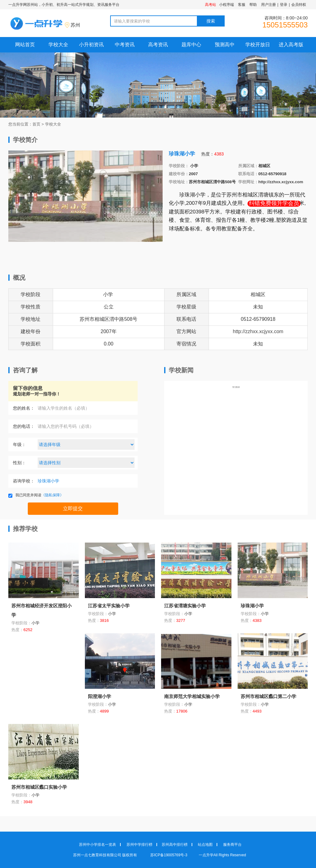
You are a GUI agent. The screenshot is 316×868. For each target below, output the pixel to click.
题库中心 (191, 45)
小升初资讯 (91, 45)
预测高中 (225, 45)
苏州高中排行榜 (175, 845)
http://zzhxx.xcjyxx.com (281, 182)
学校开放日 (258, 45)
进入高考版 (291, 45)
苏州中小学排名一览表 (98, 845)
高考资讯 (158, 45)
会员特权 (299, 5)
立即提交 (73, 508)
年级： (19, 444)
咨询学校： (24, 481)
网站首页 (25, 45)
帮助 (253, 5)
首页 (36, 124)
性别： (19, 463)
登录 (284, 5)
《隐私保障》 (52, 495)
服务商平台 (232, 845)
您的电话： (24, 426)
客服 (242, 5)
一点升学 (206, 855)
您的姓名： (24, 408)
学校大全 (58, 45)
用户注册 (268, 5)
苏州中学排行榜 (139, 845)
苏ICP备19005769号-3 (169, 855)
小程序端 (227, 5)
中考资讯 (125, 45)
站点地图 (205, 845)
